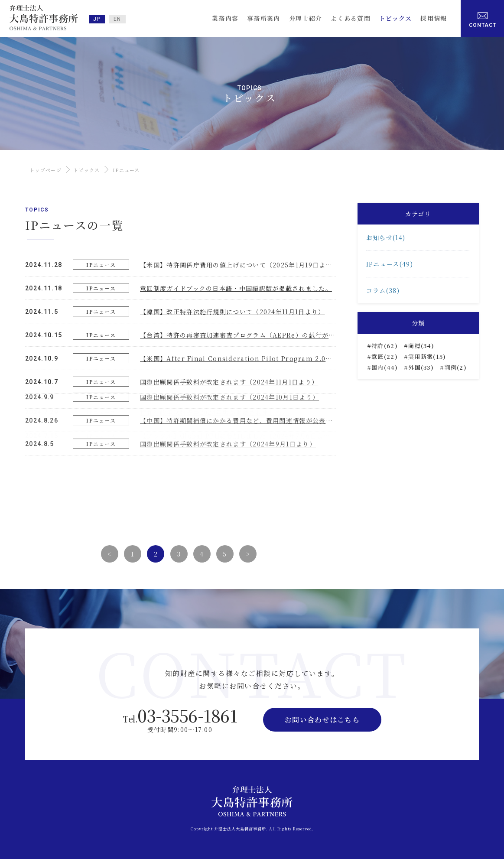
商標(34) (421, 346)
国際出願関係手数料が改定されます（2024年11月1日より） (229, 381)
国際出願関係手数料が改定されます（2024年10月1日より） (229, 343)
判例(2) (455, 367)
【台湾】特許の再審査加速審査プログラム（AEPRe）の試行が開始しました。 (257, 335)
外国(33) (421, 367)
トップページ (46, 170)
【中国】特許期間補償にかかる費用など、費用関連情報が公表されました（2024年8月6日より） (285, 366)
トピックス (87, 170)
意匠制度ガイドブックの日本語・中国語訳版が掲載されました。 (236, 288)
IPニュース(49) (390, 264)
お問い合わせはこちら (322, 720)
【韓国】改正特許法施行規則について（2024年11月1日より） (232, 311)
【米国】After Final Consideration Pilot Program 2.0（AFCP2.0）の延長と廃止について (287, 358)
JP (97, 19)
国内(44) (385, 367)
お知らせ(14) (386, 238)
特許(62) (385, 346)
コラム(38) (383, 290)
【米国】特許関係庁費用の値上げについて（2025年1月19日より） (239, 264)
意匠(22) (385, 356)
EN (117, 19)
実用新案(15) (427, 356)
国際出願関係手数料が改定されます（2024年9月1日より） (228, 390)
